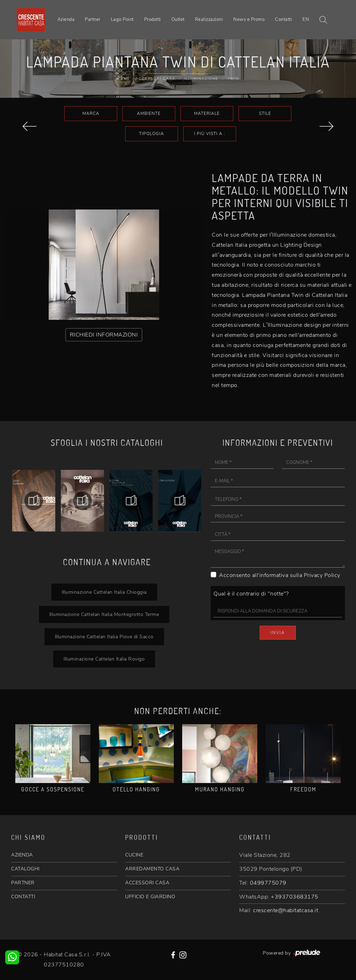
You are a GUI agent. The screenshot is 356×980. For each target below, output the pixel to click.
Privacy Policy (322, 575)
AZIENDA (22, 855)
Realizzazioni (209, 19)
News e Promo (249, 19)
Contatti (284, 19)
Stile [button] (265, 113)
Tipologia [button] (152, 134)
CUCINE (134, 855)
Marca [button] (91, 113)
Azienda (66, 19)
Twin (233, 79)
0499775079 (268, 883)
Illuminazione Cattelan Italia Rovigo (104, 659)
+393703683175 (295, 897)
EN (306, 19)
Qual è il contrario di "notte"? (251, 594)
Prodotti (153, 19)
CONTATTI (23, 897)
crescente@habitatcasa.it (286, 910)
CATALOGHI (25, 869)
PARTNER (23, 883)
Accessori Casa (155, 79)
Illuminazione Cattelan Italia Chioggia (104, 592)
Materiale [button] (207, 113)
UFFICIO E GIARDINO (150, 897)
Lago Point (122, 19)
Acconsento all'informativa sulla (280, 575)
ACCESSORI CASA (147, 883)
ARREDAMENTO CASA (152, 869)
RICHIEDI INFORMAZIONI (104, 335)
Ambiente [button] (149, 113)
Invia (278, 633)
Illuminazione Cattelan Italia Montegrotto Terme (104, 614)
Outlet (178, 19)
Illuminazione (201, 79)
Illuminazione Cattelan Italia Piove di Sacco (104, 637)
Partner (93, 19)
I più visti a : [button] (210, 134)
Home (123, 79)
